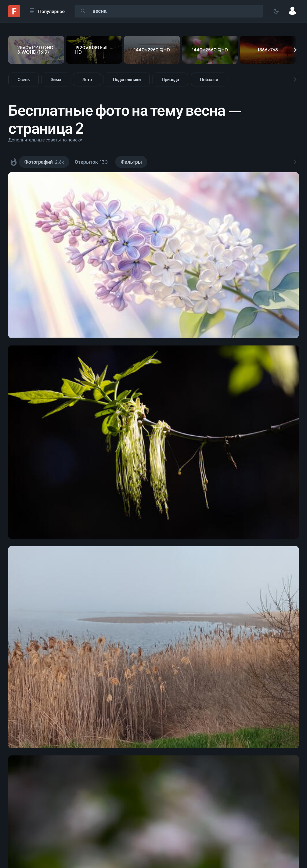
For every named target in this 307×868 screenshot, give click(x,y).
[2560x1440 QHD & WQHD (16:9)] (36, 50)
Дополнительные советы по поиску (45, 140)
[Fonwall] (14, 15)
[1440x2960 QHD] (152, 50)
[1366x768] (268, 50)
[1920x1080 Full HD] (94, 50)
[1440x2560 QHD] (210, 50)
